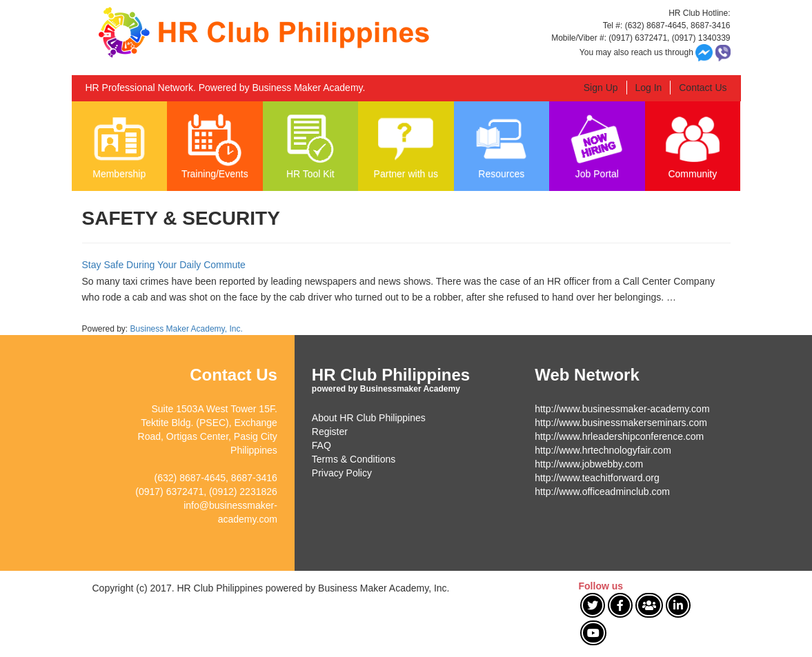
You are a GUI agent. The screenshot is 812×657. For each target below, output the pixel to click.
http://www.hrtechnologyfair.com (603, 450)
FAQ (321, 445)
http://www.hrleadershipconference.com (619, 436)
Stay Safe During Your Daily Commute (164, 265)
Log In (648, 88)
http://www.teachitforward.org (597, 478)
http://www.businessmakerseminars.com (621, 423)
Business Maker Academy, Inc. (187, 329)
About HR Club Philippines (369, 418)
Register (330, 432)
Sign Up (601, 88)
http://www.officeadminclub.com (602, 492)
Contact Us (703, 88)
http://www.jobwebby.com (589, 464)
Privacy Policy (342, 473)
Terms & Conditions (354, 459)
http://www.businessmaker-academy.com (622, 409)
